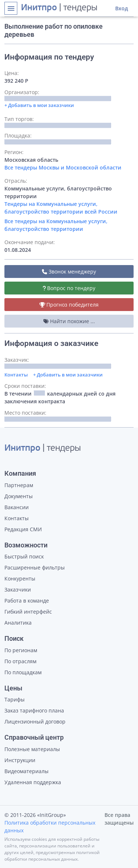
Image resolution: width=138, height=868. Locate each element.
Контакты (16, 375)
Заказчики (18, 590)
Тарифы (15, 699)
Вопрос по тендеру (69, 288)
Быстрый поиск (24, 556)
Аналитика (18, 623)
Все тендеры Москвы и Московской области (63, 167)
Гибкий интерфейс (28, 612)
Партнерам (19, 485)
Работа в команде (27, 601)
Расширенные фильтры (35, 567)
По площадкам (23, 672)
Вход (122, 8)
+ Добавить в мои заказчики (68, 375)
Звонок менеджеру (69, 272)
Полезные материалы (32, 749)
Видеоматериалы (26, 771)
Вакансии (17, 507)
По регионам (21, 650)
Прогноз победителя (69, 305)
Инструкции (20, 760)
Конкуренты (20, 578)
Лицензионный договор (35, 721)
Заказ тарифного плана (34, 710)
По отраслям (20, 661)
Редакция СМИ (23, 529)
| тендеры (59, 8)
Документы (19, 496)
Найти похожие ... (69, 321)
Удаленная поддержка (33, 782)
